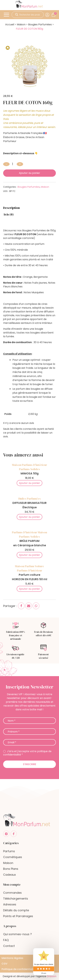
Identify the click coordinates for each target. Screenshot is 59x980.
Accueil (10, 24)
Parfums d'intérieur (34, 465)
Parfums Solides (29, 469)
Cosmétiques (13, 857)
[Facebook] (21, 606)
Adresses (10, 904)
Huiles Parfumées (30, 499)
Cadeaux (10, 875)
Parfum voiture (34, 566)
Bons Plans (11, 869)
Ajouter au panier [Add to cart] (29, 483)
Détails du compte (16, 910)
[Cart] (55, 13)
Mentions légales (12, 958)
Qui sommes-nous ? (17, 934)
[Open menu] (7, 15)
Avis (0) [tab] (8, 214)
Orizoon (52, 976)
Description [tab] (11, 208)
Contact (9, 946)
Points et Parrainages (18, 916)
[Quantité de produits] (13, 164)
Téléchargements (16, 899)
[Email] (29, 606)
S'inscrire (30, 764)
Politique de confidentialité (19, 969)
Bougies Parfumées (40, 24)
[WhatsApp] (36, 606)
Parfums (9, 851)
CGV (4, 964)
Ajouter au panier (29, 173)
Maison (21, 24)
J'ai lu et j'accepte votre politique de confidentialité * (27, 753)
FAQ (6, 940)
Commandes (12, 893)
